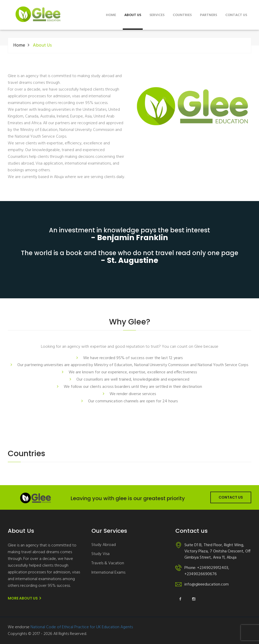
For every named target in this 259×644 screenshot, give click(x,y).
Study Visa (100, 554)
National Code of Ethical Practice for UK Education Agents (82, 627)
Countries (182, 15)
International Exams (108, 573)
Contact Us (231, 497)
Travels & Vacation (108, 563)
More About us (24, 598)
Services (157, 15)
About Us (133, 15)
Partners (208, 15)
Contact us (236, 15)
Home (111, 15)
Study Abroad (104, 545)
